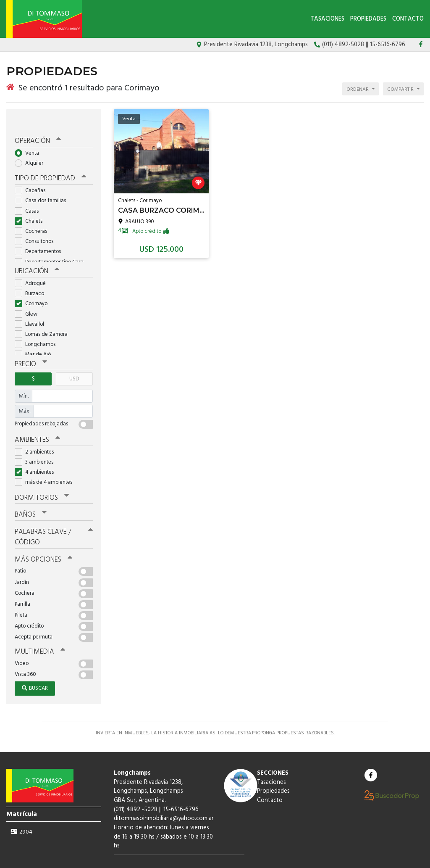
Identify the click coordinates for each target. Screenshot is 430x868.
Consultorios (37, 226)
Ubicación (36, 256)
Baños (30, 496)
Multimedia (37, 630)
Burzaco (32, 277)
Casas (29, 195)
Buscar (35, 666)
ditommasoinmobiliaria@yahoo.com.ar (164, 796)
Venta (30, 138)
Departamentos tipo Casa (52, 246)
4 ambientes (37, 454)
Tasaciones (327, 19)
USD (74, 362)
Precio (30, 348)
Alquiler (32, 148)
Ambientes (36, 422)
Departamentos (41, 236)
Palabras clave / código (54, 517)
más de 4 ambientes (46, 465)
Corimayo (34, 287)
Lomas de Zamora (44, 318)
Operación (37, 127)
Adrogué (33, 267)
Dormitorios (40, 480)
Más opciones (42, 538)
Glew (29, 297)
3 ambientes (37, 444)
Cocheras (34, 215)
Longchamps (38, 328)
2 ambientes (37, 434)
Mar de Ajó (35, 338)
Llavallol (32, 307)
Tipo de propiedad (47, 164)
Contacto (408, 19)
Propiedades (368, 19)
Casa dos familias (43, 185)
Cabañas (33, 175)
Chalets (31, 205)
